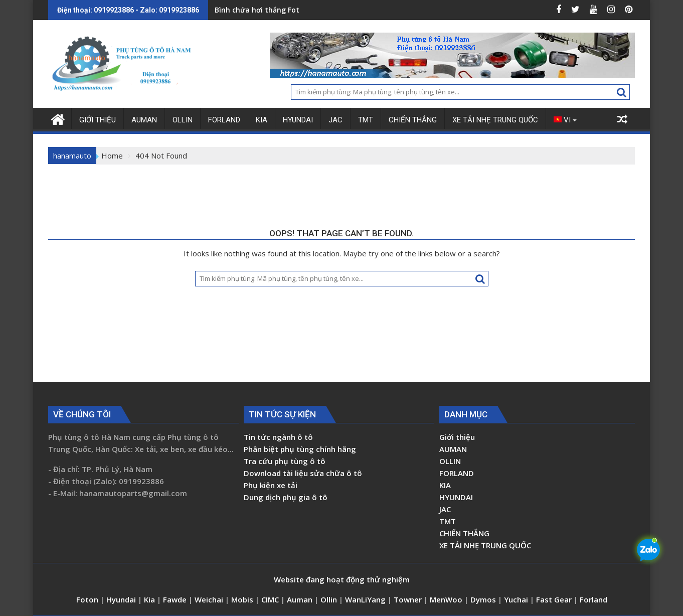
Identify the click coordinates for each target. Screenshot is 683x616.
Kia (150, 599)
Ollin (330, 599)
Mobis (242, 599)
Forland (593, 599)
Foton (88, 599)
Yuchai (517, 599)
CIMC (271, 599)
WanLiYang (365, 599)
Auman (300, 599)
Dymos (484, 599)
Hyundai (121, 599)
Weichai (210, 599)
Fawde (175, 599)
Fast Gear (555, 599)
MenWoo (447, 599)
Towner (408, 599)
